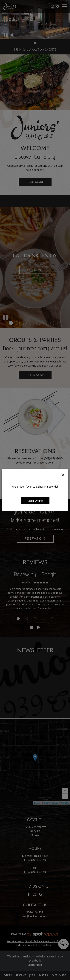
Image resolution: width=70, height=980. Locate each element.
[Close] (63, 475)
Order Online (35, 501)
